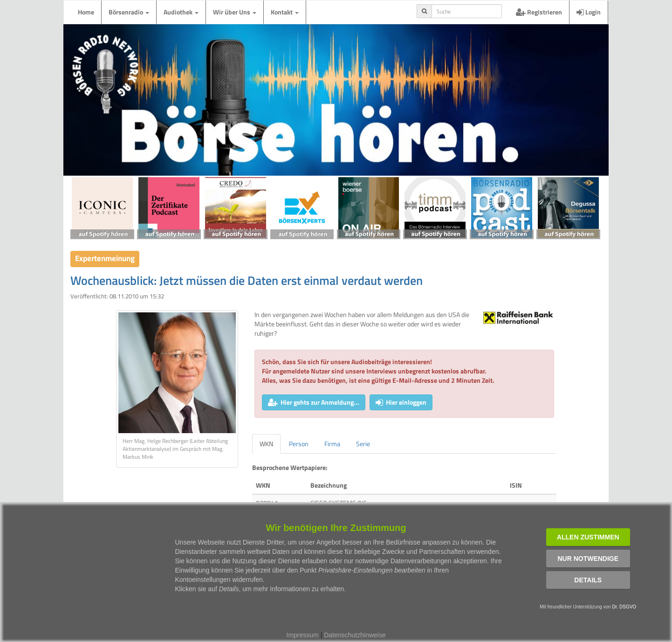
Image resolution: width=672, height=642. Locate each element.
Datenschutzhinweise (355, 635)
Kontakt (285, 12)
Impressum (303, 635)
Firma (332, 444)
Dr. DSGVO (624, 607)
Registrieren (539, 12)
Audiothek (181, 12)
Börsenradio (129, 12)
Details (588, 580)
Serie (363, 444)
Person (299, 444)
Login (589, 12)
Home (86, 12)
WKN (266, 444)
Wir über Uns (235, 12)
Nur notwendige (588, 559)
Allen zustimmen (588, 537)
